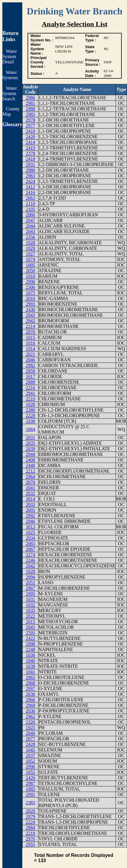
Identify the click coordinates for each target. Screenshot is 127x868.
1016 (31, 343)
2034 (31, 538)
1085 (31, 789)
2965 (31, 677)
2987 (31, 783)
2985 (31, 114)
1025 (31, 532)
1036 (31, 655)
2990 (31, 282)
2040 (31, 733)
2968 (31, 683)
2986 (31, 98)
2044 (31, 226)
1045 (31, 750)
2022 (31, 616)
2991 (31, 794)
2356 (31, 237)
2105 (31, 209)
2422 (31, 638)
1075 (31, 293)
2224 (31, 822)
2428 (31, 744)
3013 (31, 527)
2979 (31, 816)
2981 (31, 103)
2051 (31, 583)
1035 (31, 610)
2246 (31, 560)
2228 (31, 416)
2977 (31, 125)
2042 (31, 566)
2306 (31, 287)
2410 (31, 131)
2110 (30, 204)
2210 (31, 399)
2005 (31, 510)
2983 (31, 176)
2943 (31, 315)
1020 (31, 404)
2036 (31, 694)
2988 (31, 109)
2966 (31, 700)
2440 (31, 465)
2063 (31, 198)
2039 (31, 449)
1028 (31, 571)
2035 (31, 443)
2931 (31, 165)
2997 (31, 688)
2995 (31, 594)
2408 (31, 460)
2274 (31, 555)
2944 (31, 454)
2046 (31, 360)
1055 (31, 772)
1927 (31, 254)
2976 (31, 839)
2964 (31, 477)
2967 (31, 588)
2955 (31, 844)
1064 (31, 429)
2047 (31, 220)
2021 (31, 354)
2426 (31, 778)
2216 (31, 388)
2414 (31, 142)
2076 (31, 332)
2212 (31, 471)
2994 (31, 577)
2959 (31, 371)
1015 (31, 337)
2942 (31, 321)
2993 (31, 304)
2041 (31, 488)
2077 (31, 739)
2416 (31, 192)
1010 (31, 276)
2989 (31, 382)
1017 (31, 376)
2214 (31, 326)
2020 (31, 811)
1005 (31, 265)
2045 (31, 627)
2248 (31, 649)
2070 (31, 482)
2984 (31, 828)
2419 (31, 148)
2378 (31, 153)
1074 (31, 259)
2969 (31, 705)
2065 (31, 543)
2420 (31, 137)
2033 (31, 504)
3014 (31, 499)
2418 (31, 159)
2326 (31, 722)
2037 (31, 755)
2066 (31, 215)
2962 (31, 716)
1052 (31, 761)
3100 (31, 421)
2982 (31, 365)
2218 (31, 833)
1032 (31, 605)
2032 (31, 493)
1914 (31, 349)
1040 (31, 661)
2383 (31, 803)
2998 (31, 644)
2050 (31, 270)
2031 (31, 438)
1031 (31, 599)
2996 (31, 767)
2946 (31, 521)
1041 (31, 672)
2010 (31, 298)
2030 (31, 711)
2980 (31, 170)
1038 (31, 666)
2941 (31, 393)
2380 (31, 410)
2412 (31, 187)
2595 (31, 633)
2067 (31, 549)
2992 (31, 516)
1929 (31, 248)
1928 (31, 243)
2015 (31, 622)
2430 (31, 310)
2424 (31, 181)
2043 (31, 231)
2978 (31, 120)
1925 (31, 728)
